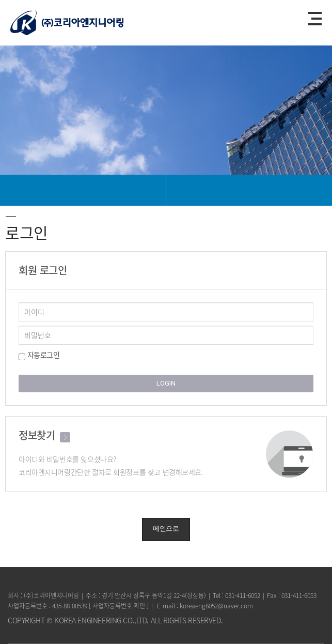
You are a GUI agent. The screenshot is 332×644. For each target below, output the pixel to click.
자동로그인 (39, 355)
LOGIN (166, 383)
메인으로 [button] (166, 528)
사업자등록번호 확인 (119, 606)
